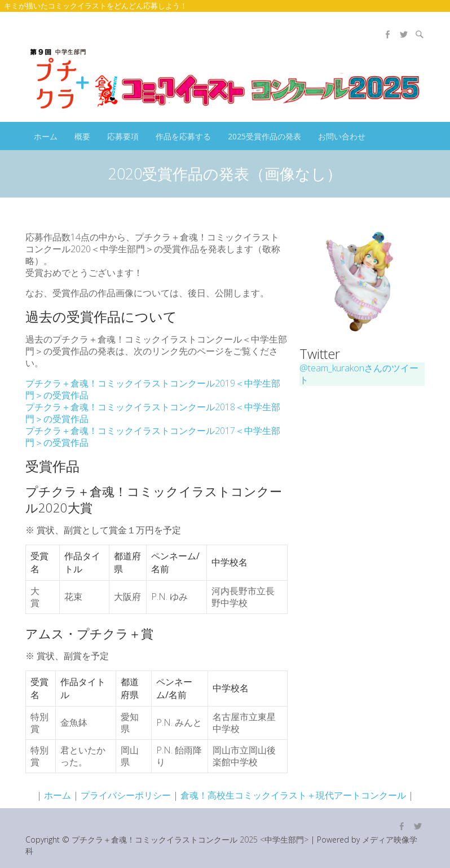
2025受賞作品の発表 (264, 136)
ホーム (46, 136)
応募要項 (123, 136)
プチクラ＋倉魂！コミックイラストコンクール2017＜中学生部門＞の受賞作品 (153, 437)
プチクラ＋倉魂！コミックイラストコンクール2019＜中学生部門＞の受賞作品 (153, 389)
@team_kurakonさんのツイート (359, 374)
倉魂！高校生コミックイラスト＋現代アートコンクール (293, 795)
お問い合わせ (342, 136)
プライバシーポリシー (126, 795)
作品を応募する (183, 136)
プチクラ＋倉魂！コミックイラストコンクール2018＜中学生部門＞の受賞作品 (153, 413)
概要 (82, 136)
